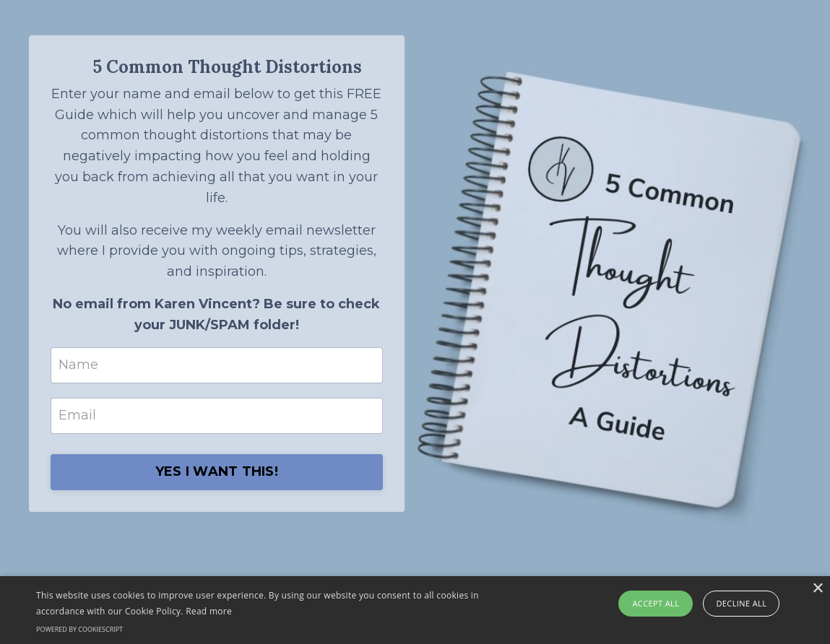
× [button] (817, 589)
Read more (209, 611)
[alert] (415, 610)
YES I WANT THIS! (217, 471)
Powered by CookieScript (79, 629)
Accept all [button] (656, 603)
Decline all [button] (741, 603)
